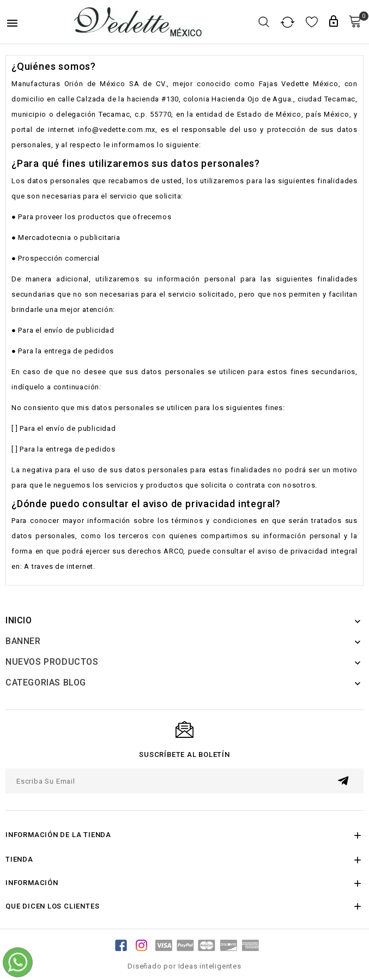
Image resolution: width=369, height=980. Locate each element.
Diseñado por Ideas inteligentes (185, 966)
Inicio (19, 620)
